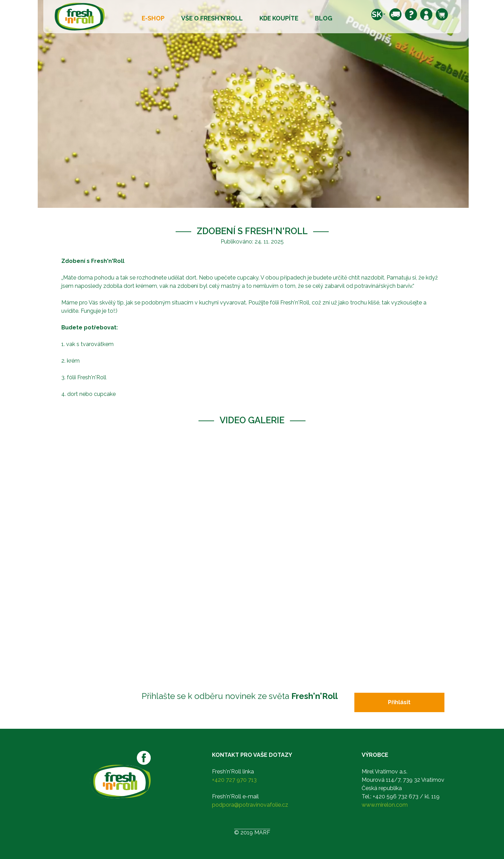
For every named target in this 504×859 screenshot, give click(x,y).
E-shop (153, 18)
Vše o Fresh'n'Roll (212, 18)
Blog (324, 18)
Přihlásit (399, 702)
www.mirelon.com (385, 805)
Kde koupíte (279, 18)
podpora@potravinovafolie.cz (250, 805)
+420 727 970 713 (234, 780)
